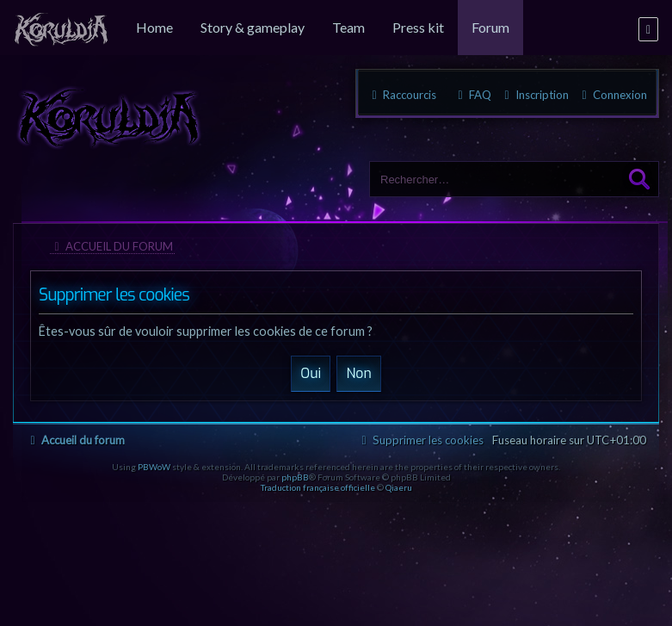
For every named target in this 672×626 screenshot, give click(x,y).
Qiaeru (399, 487)
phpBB (295, 477)
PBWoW (154, 467)
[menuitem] (61, 28)
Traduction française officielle (318, 487)
